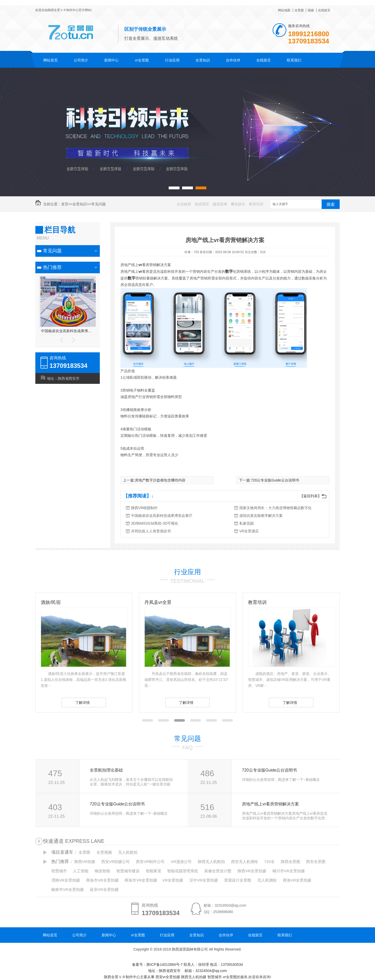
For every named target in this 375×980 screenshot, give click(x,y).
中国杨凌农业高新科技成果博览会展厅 (162, 516)
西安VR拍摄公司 (116, 862)
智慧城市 (59, 871)
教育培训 (256, 204)
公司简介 (81, 60)
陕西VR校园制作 (144, 508)
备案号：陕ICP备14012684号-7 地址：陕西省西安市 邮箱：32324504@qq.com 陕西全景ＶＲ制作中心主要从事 (173, 971)
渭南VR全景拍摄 (66, 880)
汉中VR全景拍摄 (204, 880)
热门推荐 (52, 267)
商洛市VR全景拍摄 (102, 880)
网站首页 (51, 60)
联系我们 (294, 60)
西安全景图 (316, 862)
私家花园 (247, 523)
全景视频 (104, 852)
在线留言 (324, 10)
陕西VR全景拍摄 (252, 871)
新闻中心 (111, 60)
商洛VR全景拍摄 (297, 880)
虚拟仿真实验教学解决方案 (261, 516)
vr (140, 265)
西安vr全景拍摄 (168, 977)
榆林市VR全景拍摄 (68, 889)
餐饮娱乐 (238, 204)
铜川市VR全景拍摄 (289, 871)
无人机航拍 (128, 852)
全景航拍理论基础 (106, 770)
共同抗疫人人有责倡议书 (151, 531)
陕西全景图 (291, 862)
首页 (65, 204)
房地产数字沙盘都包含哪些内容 (160, 480)
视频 (311, 10)
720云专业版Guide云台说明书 (275, 480)
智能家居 (153, 871)
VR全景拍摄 (173, 880)
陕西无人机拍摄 (194, 977)
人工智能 (81, 871)
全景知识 (203, 60)
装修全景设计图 (218, 871)
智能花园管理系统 (183, 871)
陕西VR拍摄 (85, 862)
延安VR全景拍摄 (104, 889)
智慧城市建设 (128, 871)
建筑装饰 (220, 204)
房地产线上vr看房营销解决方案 (270, 804)
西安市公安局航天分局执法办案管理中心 (68, 331)
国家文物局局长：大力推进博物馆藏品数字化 (275, 508)
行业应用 (172, 60)
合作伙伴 (233, 60)
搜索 (331, 204)
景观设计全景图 (238, 880)
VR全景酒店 (249, 531)
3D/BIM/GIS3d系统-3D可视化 (155, 523)
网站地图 (284, 10)
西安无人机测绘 (245, 862)
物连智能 (102, 871)
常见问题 (99, 204)
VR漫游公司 (181, 862)
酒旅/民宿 (154, 602)
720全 (270, 862)
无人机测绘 (267, 880)
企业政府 (184, 204)
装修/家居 (51, 602)
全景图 (299, 10)
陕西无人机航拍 (211, 862)
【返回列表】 (311, 496)
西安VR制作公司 (150, 862)
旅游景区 (202, 204)
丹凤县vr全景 (262, 602)
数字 (229, 271)
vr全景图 (142, 60)
